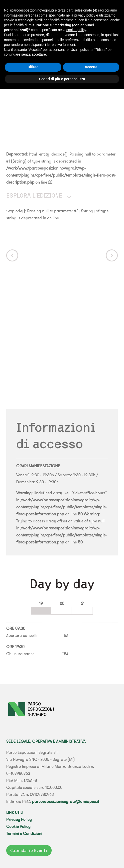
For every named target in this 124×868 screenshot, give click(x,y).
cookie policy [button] (76, 30)
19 (41, 603)
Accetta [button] (91, 67)
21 (83, 603)
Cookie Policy (18, 826)
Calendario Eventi (29, 850)
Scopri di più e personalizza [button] (62, 79)
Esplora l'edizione (39, 195)
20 (62, 603)
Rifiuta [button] (33, 67)
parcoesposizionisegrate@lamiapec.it (65, 801)
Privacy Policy (19, 819)
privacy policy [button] (85, 15)
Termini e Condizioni (24, 833)
